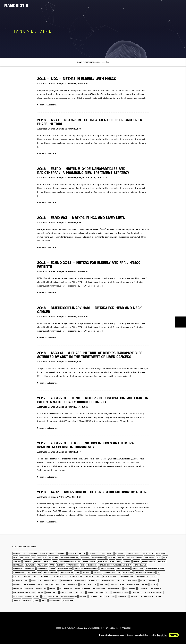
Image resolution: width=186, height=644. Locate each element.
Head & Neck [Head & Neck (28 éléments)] (92, 565)
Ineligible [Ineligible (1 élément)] (87, 573)
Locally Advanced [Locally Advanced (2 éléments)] (110, 577)
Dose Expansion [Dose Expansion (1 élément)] (89, 561)
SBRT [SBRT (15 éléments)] (108, 592)
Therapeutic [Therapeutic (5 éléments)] (122, 596)
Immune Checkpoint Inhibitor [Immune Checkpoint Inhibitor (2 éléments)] (86, 569)
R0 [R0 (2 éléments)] (60, 588)
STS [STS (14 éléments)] (44, 596)
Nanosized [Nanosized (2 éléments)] (121, 581)
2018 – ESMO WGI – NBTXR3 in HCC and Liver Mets (81, 218)
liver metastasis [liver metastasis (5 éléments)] (59, 577)
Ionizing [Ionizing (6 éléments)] (17, 577)
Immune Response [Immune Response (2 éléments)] (107, 569)
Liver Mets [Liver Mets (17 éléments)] (89, 577)
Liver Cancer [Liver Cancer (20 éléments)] (45, 577)
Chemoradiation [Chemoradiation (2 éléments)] (98, 557)
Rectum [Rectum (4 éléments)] (63, 592)
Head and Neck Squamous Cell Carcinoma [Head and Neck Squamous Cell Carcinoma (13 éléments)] (115, 565)
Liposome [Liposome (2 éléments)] (27, 577)
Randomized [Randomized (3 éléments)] (143, 588)
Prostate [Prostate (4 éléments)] (53, 588)
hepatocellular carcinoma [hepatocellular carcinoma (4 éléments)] (24, 569)
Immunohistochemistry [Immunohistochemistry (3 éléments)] (155, 569)
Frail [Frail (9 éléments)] (52, 565)
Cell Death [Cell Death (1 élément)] (42, 557)
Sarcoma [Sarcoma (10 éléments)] (99, 592)
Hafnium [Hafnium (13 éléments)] (61, 565)
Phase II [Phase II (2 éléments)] (154, 585)
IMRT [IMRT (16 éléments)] (78, 573)
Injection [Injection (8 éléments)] (97, 573)
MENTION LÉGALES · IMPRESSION (117, 628)
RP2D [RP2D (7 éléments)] (71, 592)
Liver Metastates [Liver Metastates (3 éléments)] (75, 577)
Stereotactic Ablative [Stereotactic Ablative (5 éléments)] (154, 592)
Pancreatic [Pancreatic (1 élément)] (92, 585)
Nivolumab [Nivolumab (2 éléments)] (153, 581)
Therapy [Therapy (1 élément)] (134, 596)
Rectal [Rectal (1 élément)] (41, 592)
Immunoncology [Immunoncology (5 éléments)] (34, 573)
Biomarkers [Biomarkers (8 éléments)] (120, 553)
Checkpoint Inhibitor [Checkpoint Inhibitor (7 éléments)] (69, 557)
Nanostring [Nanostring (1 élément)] (133, 581)
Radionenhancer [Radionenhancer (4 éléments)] (115, 588)
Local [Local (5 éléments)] (98, 577)
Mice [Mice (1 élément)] (27, 581)
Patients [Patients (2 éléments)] (114, 585)
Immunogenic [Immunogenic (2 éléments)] (138, 569)
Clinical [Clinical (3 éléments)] (121, 557)
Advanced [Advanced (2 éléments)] (62, 553)
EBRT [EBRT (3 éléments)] (119, 561)
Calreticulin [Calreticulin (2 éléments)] (148, 553)
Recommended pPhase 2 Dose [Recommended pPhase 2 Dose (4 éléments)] (24, 592)
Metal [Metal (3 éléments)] (154, 577)
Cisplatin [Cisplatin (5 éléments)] (111, 557)
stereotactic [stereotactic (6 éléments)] (137, 592)
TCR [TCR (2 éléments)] (113, 596)
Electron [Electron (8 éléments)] (162, 561)
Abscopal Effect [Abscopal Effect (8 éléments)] (20, 553)
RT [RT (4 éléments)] (77, 592)
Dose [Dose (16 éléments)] (55, 561)
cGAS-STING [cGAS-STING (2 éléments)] (53, 557)
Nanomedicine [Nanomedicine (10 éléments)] (80, 581)
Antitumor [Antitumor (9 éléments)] (93, 553)
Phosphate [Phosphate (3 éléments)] (29, 588)
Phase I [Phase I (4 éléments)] (145, 585)
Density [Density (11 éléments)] (47, 561)
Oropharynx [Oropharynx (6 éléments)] (73, 585)
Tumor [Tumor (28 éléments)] (44, 600)
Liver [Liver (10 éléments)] (35, 577)
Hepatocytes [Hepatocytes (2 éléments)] (42, 569)
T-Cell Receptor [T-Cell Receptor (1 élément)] (96, 596)
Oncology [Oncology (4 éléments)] (49, 585)
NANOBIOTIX (94, 628)
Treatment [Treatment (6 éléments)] (27, 600)
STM (93, 178)
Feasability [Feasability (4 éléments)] (43, 565)
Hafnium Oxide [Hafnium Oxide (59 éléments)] (73, 565)
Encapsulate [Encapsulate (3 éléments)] (18, 565)
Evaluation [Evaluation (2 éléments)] (31, 565)
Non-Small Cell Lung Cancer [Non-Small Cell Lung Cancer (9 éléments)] (24, 585)
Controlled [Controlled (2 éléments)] (149, 557)
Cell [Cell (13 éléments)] (34, 557)
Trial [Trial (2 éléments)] (36, 600)
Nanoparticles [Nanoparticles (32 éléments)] (108, 581)
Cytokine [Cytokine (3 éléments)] (17, 561)
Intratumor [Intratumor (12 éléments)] (128, 573)
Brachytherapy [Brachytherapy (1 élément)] (134, 553)
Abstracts (42, 84)
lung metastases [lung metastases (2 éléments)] (127, 577)
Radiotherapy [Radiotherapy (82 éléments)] (130, 588)
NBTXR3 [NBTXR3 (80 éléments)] (143, 581)
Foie (79, 129)
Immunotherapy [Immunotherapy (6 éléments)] (67, 573)
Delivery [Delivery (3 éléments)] (38, 561)
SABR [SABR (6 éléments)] (83, 592)
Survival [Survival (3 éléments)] (83, 596)
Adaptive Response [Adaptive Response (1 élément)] (48, 553)
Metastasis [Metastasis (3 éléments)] (18, 581)
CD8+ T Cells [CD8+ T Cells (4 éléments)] (24, 557)
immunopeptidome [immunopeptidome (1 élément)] (51, 573)
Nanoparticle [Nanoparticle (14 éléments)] (94, 581)
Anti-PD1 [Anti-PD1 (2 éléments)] (82, 553)
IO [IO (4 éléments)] (158, 573)
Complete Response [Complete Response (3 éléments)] (134, 557)
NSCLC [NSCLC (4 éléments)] (40, 585)
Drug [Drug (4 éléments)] (112, 561)
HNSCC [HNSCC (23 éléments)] (52, 569)
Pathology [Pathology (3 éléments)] (104, 585)
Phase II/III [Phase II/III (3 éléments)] (18, 588)
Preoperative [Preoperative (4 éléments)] (41, 588)
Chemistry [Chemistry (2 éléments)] (85, 557)
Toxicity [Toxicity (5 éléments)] (17, 600)
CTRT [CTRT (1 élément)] (165, 557)
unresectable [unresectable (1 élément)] (55, 600)
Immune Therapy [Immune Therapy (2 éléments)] (123, 569)
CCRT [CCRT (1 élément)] (15, 557)
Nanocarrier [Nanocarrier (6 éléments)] (67, 581)
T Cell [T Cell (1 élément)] (107, 596)
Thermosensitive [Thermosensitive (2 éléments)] (146, 596)
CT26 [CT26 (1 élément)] (159, 557)
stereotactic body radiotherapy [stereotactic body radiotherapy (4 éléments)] (26, 596)
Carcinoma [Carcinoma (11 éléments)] (160, 553)
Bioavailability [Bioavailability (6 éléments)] (106, 553)
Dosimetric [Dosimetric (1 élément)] (103, 561)
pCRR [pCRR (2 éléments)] (122, 585)
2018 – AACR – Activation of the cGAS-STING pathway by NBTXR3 (93, 492)
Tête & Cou (83, 84)
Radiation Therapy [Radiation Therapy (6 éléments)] (83, 588)
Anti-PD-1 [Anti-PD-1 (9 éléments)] (72, 553)
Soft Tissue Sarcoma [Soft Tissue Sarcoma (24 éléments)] (120, 592)
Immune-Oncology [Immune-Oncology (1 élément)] (65, 569)
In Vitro (52, 497)
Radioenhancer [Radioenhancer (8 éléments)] (99, 588)
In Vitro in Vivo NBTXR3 (68, 497)
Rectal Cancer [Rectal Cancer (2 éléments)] (52, 592)
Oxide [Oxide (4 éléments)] (83, 585)
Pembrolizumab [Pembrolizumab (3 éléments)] (133, 585)
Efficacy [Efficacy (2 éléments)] (127, 561)
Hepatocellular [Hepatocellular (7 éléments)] (140, 565)
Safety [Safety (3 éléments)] (90, 592)
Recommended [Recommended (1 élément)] (156, 588)
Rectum (86, 178)
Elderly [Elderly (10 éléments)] (136, 561)
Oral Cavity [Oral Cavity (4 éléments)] (60, 585)
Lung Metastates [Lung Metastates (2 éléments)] (142, 577)
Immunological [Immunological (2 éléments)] (19, 573)
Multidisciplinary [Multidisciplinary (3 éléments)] (51, 581)
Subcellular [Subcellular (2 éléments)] (53, 596)
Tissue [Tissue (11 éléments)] (159, 596)
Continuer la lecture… (47, 105)
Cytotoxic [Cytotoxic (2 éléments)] (27, 561)
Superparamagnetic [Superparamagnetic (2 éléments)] (69, 596)
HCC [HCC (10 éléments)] (83, 565)
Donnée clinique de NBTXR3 (62, 84)
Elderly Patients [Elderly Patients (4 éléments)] (149, 561)
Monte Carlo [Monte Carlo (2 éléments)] (36, 581)
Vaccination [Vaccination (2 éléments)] (68, 600)
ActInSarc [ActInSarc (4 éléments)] (33, 553)
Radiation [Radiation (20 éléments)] (68, 588)
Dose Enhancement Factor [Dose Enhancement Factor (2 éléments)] (70, 561)
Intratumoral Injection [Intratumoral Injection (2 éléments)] (145, 573)
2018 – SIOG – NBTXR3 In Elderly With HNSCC (77, 79)
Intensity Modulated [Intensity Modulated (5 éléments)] (112, 573)
